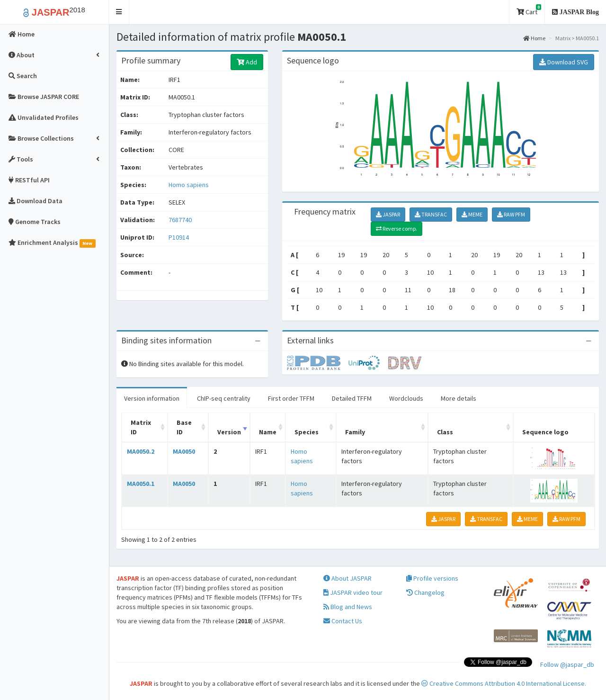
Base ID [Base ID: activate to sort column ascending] (184, 427)
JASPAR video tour (353, 592)
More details (459, 398)
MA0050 (184, 451)
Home (534, 38)
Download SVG (564, 62)
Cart (529, 10)
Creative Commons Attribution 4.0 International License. (504, 683)
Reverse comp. (397, 229)
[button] (119, 12)
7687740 (180, 220)
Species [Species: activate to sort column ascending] (307, 432)
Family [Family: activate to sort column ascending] (355, 432)
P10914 (179, 237)
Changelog (425, 592)
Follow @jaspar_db (567, 664)
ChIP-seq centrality (224, 398)
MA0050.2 (141, 451)
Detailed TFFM (352, 398)
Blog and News (348, 607)
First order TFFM (291, 398)
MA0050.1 (141, 484)
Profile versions (432, 578)
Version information (152, 398)
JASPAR (388, 214)
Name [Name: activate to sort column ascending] (268, 432)
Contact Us (343, 621)
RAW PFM (511, 214)
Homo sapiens (189, 185)
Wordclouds (406, 398)
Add (247, 62)
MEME (472, 214)
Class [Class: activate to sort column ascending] (445, 432)
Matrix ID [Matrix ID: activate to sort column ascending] (141, 427)
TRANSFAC (431, 214)
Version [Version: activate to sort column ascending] (229, 432)
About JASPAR (348, 578)
